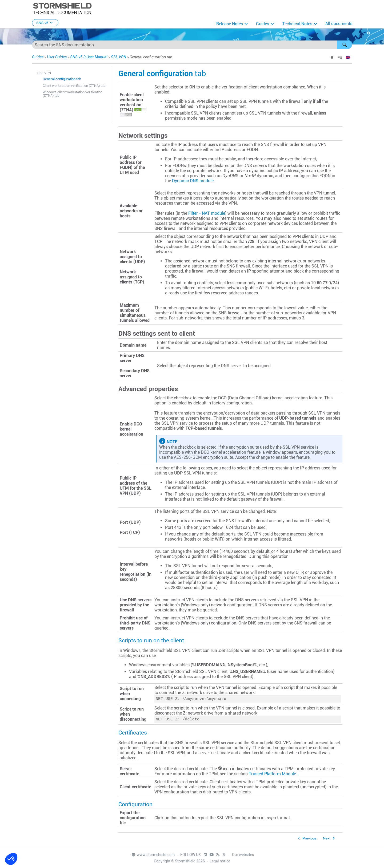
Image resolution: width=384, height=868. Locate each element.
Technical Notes (297, 24)
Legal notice (220, 861)
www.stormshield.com (153, 855)
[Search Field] (192, 45)
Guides (263, 24)
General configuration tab (62, 79)
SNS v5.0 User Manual (89, 57)
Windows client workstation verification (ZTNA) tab (73, 94)
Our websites (243, 855)
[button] (345, 45)
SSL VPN (119, 57)
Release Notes (230, 24)
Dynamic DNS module (193, 181)
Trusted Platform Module (272, 775)
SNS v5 (45, 23)
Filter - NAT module (207, 213)
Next (327, 839)
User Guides (57, 57)
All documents (339, 24)
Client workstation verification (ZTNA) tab (74, 86)
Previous (309, 839)
